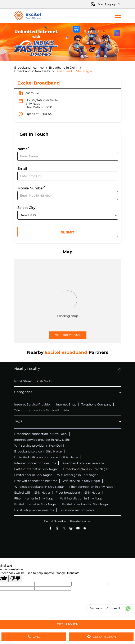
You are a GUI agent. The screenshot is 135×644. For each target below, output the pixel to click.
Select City (27, 207)
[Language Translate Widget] (108, 4)
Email (22, 169)
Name (23, 149)
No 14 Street (23, 381)
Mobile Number (31, 188)
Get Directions (67, 335)
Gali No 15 (44, 381)
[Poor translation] (15, 578)
